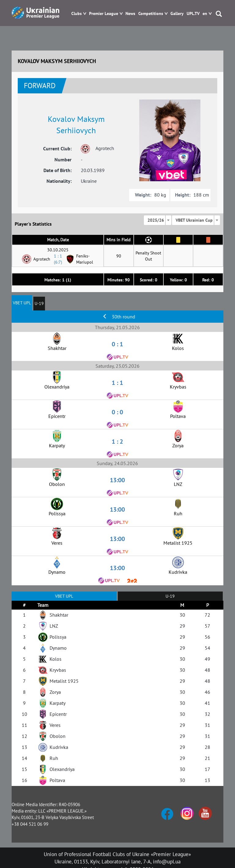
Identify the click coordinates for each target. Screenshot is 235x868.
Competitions (151, 14)
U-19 (39, 303)
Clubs (76, 14)
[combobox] (158, 220)
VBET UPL (22, 303)
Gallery (177, 14)
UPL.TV (193, 14)
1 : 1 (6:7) (58, 259)
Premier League (104, 14)
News (130, 14)
